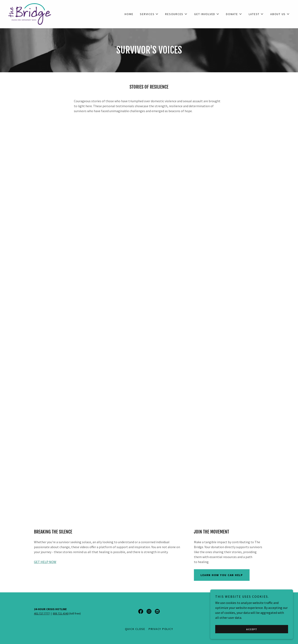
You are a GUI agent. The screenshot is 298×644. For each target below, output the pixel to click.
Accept (252, 629)
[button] (149, 14)
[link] (30, 14)
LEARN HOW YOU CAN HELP (222, 575)
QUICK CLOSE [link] (135, 629)
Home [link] (129, 14)
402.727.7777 (42, 613)
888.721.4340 (61, 613)
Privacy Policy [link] (161, 629)
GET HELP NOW (45, 562)
